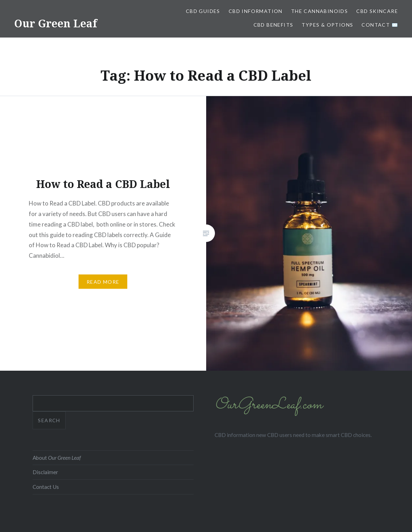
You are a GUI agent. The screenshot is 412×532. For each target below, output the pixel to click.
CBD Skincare (377, 11)
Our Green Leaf (56, 23)
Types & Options (327, 25)
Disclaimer (45, 472)
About (57, 458)
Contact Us (46, 487)
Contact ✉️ (380, 25)
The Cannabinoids (319, 11)
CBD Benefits (273, 25)
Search (49, 420)
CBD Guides (203, 11)
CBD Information (256, 11)
